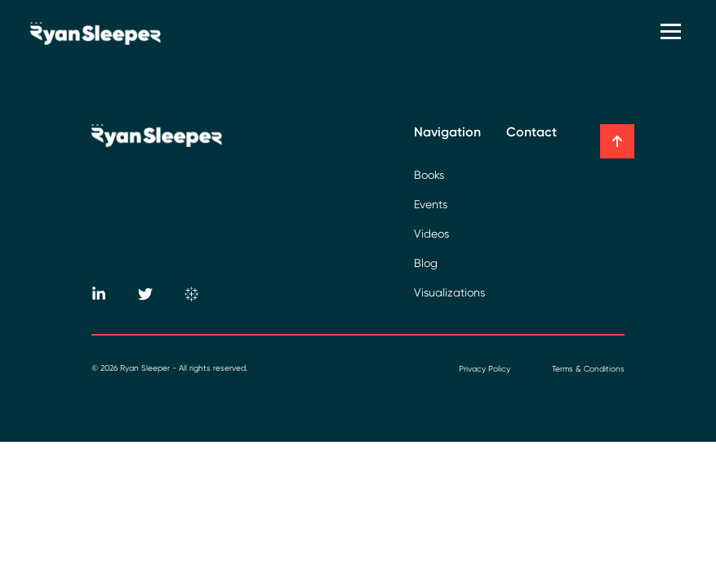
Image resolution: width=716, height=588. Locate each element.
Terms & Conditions (588, 369)
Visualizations (449, 292)
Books (429, 175)
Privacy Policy (485, 369)
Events (431, 204)
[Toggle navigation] (673, 33)
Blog (426, 263)
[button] (617, 141)
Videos (431, 234)
